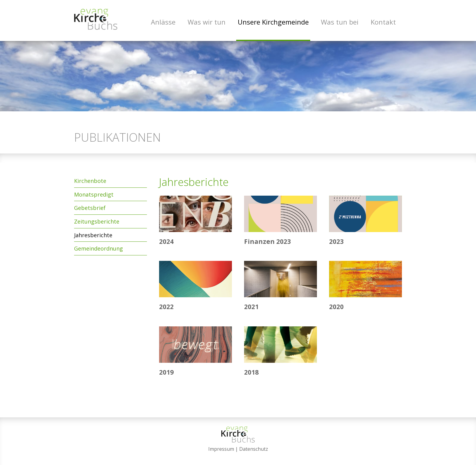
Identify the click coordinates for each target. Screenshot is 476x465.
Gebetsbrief (90, 209)
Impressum (221, 449)
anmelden (238, 457)
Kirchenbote (90, 182)
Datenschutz (254, 449)
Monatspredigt (94, 195)
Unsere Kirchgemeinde (273, 22)
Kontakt (383, 22)
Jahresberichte (93, 236)
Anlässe (163, 22)
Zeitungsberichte (97, 222)
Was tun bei (340, 22)
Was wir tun (207, 22)
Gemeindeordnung (99, 249)
